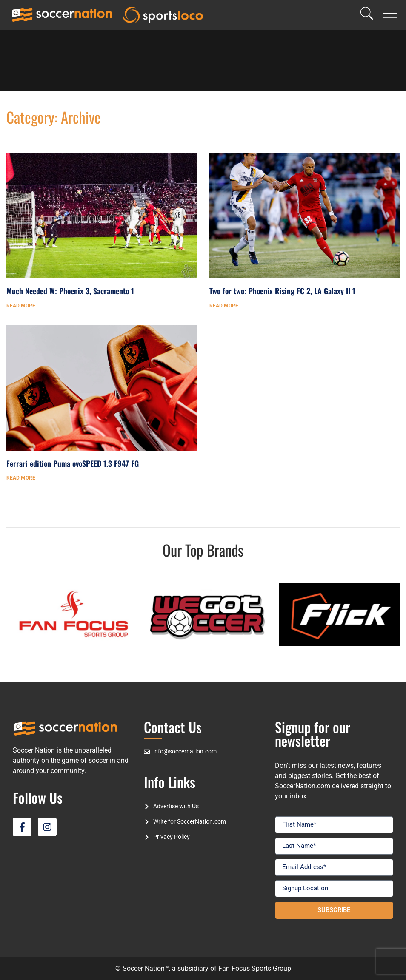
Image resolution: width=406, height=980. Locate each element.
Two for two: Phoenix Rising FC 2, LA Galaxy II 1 (282, 291)
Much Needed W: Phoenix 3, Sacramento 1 (70, 291)
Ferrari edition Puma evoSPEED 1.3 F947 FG (73, 463)
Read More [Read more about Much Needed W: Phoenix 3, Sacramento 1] (21, 306)
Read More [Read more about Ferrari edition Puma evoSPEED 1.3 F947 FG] (21, 478)
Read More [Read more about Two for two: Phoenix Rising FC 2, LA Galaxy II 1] (224, 306)
